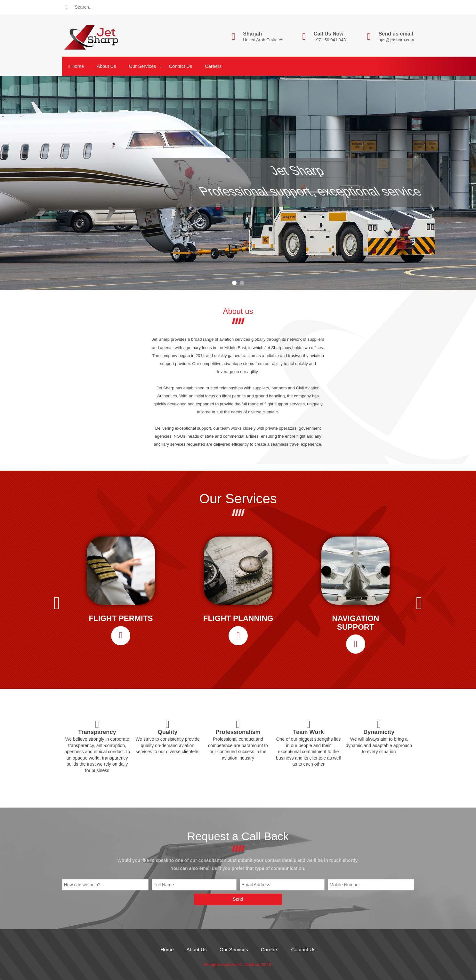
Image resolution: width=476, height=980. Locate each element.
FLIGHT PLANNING (238, 618)
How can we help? (82, 885)
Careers (213, 66)
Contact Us (180, 66)
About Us (106, 66)
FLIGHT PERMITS (121, 618)
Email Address (256, 885)
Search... (84, 7)
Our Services (143, 66)
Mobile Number (345, 885)
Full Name (164, 885)
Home (76, 66)
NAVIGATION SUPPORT (355, 623)
